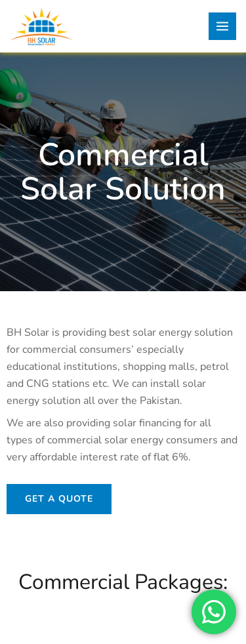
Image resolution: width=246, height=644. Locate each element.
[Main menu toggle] (222, 26)
